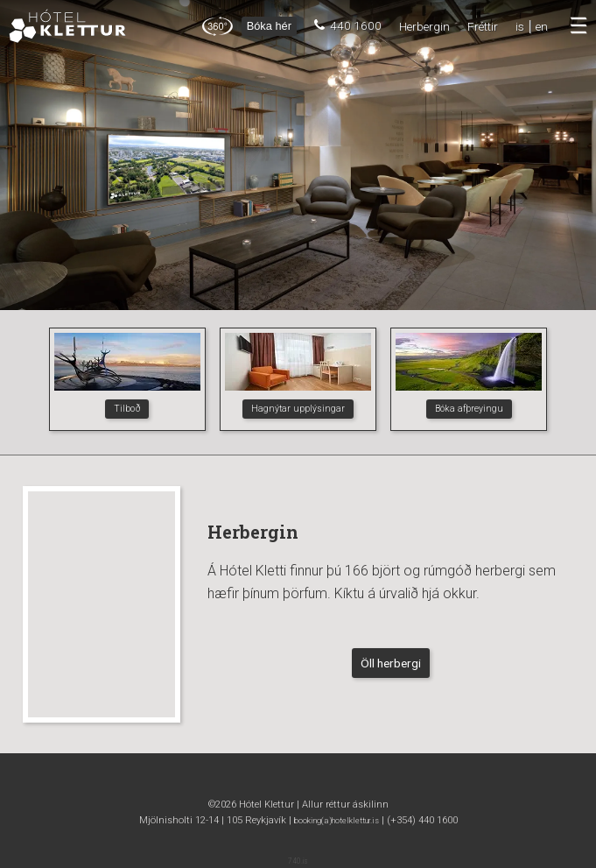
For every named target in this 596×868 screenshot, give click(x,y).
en (542, 26)
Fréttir (483, 26)
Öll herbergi (391, 663)
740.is (298, 861)
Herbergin (424, 26)
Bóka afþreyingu (469, 409)
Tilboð (127, 409)
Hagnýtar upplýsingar (298, 409)
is (520, 26)
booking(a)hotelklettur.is (337, 820)
